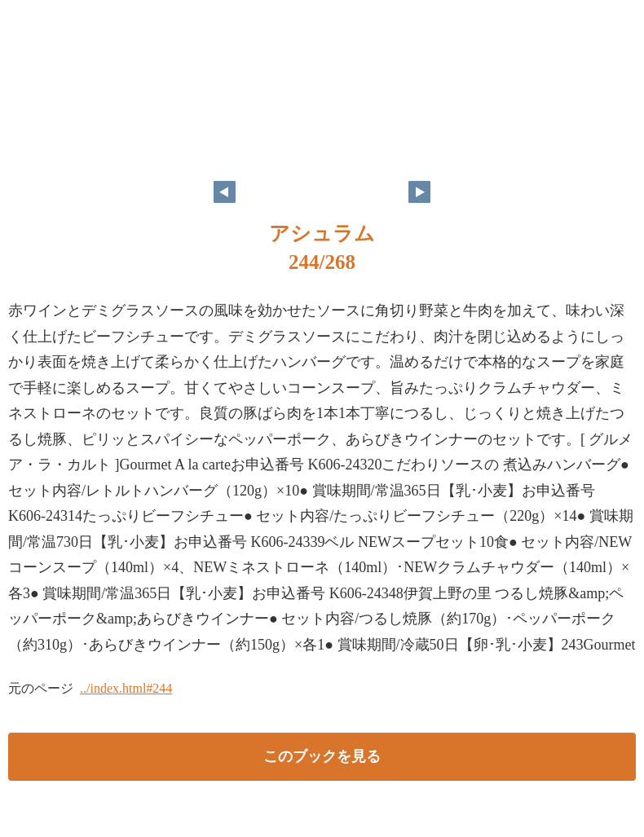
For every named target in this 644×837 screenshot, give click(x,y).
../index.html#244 (126, 688)
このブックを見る (322, 756)
